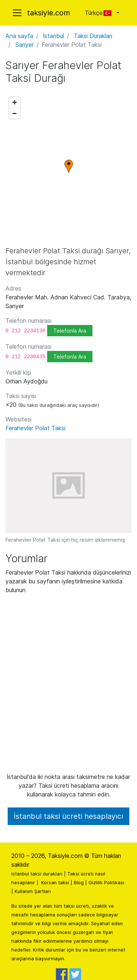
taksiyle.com (49, 13)
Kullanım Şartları (33, 891)
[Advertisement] (68, 686)
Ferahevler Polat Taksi (35, 428)
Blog (79, 883)
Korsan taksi (55, 883)
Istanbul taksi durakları (37, 874)
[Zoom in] (15, 102)
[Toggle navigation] (17, 13)
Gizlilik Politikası (106, 883)
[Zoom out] (15, 113)
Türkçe (100, 13)
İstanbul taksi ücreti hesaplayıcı (68, 816)
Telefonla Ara (70, 331)
